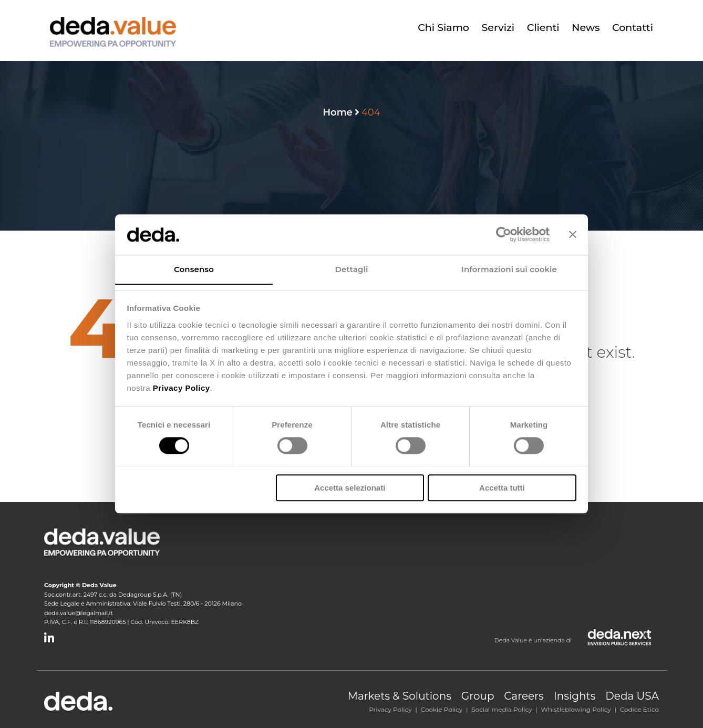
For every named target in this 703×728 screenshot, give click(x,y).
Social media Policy (502, 709)
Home (337, 112)
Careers (524, 696)
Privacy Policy (390, 709)
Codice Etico (639, 709)
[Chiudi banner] (573, 234)
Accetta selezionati (350, 488)
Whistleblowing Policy (576, 709)
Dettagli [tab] (352, 269)
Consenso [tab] (194, 269)
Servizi (499, 28)
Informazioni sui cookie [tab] (509, 269)
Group (478, 696)
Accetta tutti (502, 488)
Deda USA (632, 696)
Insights (575, 696)
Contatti (633, 28)
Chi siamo (445, 28)
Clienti (544, 28)
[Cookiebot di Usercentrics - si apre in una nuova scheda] (504, 234)
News (586, 28)
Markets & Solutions (400, 696)
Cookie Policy (442, 709)
